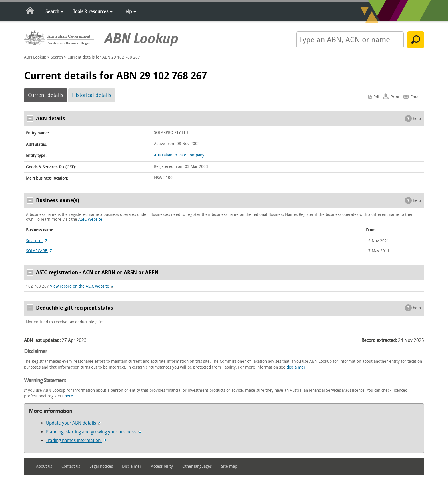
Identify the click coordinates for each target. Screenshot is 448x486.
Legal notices (101, 466)
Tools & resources (91, 12)
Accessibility (162, 466)
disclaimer (296, 367)
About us (44, 466)
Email (416, 97)
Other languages (197, 466)
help (417, 119)
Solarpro (36, 241)
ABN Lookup (35, 57)
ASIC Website (90, 219)
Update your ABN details (74, 423)
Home (30, 12)
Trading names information (76, 440)
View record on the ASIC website (82, 286)
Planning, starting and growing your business (93, 432)
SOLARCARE (39, 251)
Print (395, 97)
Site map (229, 466)
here (69, 396)
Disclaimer (132, 466)
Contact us (71, 466)
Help (127, 12)
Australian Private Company (179, 155)
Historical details (92, 95)
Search (52, 12)
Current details (46, 95)
